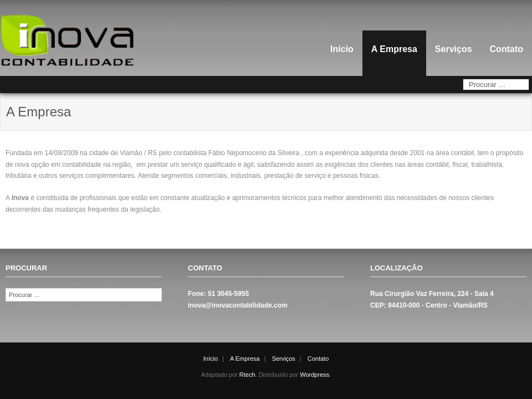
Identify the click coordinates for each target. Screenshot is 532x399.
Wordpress (314, 375)
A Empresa (394, 49)
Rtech (247, 375)
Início (342, 49)
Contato (507, 49)
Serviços (454, 49)
